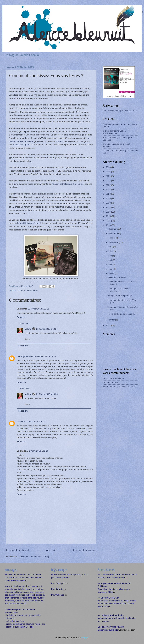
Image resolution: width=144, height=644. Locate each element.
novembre (113, 233)
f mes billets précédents (29, 223)
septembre (114, 242)
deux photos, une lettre (113, 378)
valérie (28, 329)
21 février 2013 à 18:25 (47, 394)
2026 (109, 167)
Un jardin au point (111, 382)
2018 (109, 203)
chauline (21, 422)
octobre (112, 238)
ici (66, 583)
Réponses (25, 323)
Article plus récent (17, 550)
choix (20, 291)
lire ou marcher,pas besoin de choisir (120, 387)
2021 (109, 189)
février (112, 273)
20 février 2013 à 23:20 (45, 356)
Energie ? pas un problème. (121, 296)
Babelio (60, 141)
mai (110, 260)
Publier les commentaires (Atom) (34, 557)
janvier (112, 320)
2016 (109, 212)
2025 (109, 172)
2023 (109, 181)
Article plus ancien (84, 550)
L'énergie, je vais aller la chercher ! (119, 290)
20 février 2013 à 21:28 (39, 309)
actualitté (29, 141)
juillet (111, 251)
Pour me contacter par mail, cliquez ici (120, 111)
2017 (109, 207)
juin (110, 256)
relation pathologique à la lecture (68, 184)
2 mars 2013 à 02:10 (39, 451)
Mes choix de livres (117, 277)
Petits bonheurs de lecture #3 (121, 314)
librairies (28, 291)
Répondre (21, 317)
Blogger (85, 638)
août (111, 247)
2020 (109, 194)
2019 (109, 198)
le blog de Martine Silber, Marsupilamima (114, 132)
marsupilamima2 (25, 356)
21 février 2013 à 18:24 (47, 329)
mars (111, 269)
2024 (109, 176)
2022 (109, 185)
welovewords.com (127, 630)
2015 (109, 216)
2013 (109, 225)
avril (111, 265)
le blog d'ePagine (21, 145)
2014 (109, 221)
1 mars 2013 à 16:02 (36, 422)
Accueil (51, 550)
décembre (113, 229)
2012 (109, 325)
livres (35, 291)
